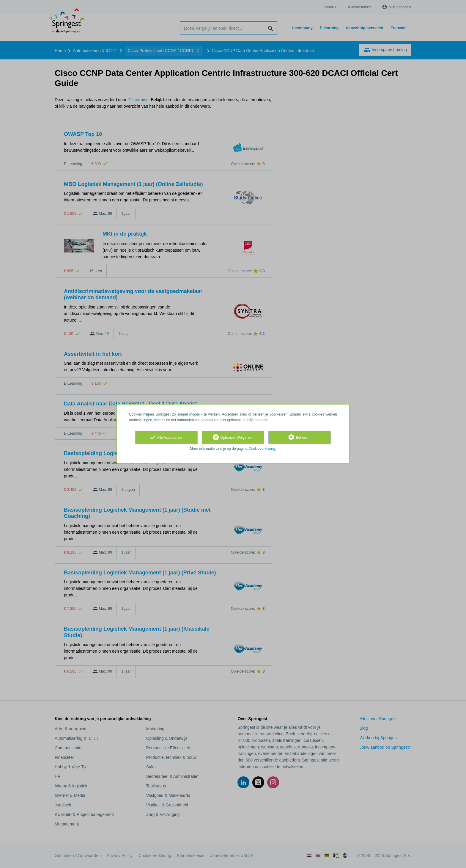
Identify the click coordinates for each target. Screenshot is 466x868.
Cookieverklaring (262, 449)
